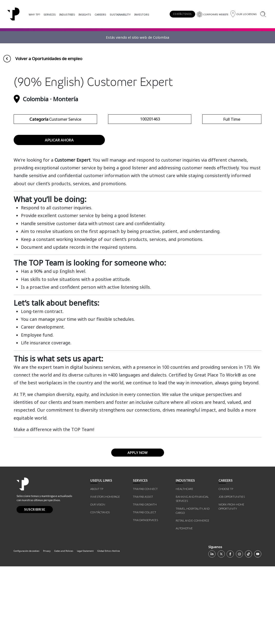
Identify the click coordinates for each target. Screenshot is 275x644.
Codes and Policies (64, 629)
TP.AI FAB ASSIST (143, 574)
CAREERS (100, 14)
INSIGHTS (85, 14)
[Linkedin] (212, 632)
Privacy (47, 629)
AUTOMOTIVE (184, 606)
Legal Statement (85, 629)
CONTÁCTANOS (100, 590)
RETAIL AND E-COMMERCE (192, 598)
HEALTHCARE (184, 566)
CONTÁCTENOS (182, 14)
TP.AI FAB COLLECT (145, 590)
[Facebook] (230, 632)
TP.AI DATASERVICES (145, 598)
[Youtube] (258, 632)
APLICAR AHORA (59, 217)
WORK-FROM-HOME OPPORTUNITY (231, 584)
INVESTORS (142, 14)
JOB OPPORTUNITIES (232, 574)
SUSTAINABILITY (120, 14)
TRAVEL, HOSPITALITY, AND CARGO (193, 588)
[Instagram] (239, 632)
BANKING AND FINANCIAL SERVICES (192, 576)
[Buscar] (263, 14)
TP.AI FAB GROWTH (145, 582)
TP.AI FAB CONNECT (145, 566)
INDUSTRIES (67, 14)
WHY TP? (34, 14)
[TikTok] (248, 632)
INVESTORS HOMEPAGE (105, 574)
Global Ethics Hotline (109, 629)
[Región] (243, 14)
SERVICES (50, 14)
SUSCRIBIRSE (35, 587)
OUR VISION (98, 582)
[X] (221, 632)
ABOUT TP (97, 566)
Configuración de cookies (27, 629)
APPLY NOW (137, 530)
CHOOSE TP (226, 566)
